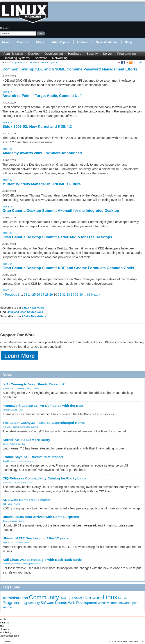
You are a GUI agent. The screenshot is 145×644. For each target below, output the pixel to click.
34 (72, 295)
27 (43, 295)
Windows (104, 603)
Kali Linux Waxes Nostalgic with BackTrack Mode (42, 560)
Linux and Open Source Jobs (25, 312)
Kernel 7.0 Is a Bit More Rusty (26, 440)
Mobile (123, 598)
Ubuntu (36, 388)
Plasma (17, 504)
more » (7, 91)
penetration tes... (36, 564)
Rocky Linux (29, 483)
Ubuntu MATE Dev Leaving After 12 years (36, 538)
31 (60, 295)
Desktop (34, 54)
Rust (23, 444)
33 (68, 295)
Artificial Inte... (8, 388)
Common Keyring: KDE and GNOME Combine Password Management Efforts (70, 69)
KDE (4, 504)
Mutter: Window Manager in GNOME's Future (42, 184)
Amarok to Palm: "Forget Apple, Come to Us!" (42, 96)
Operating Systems (17, 58)
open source (29, 461)
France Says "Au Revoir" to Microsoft (33, 457)
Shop (128, 42)
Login (139, 62)
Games (6, 521)
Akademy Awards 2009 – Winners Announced (42, 153)
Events (77, 598)
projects (6, 542)
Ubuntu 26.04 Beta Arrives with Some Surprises (41, 517)
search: (4, 28)
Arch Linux (7, 427)
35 (77, 295)
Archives (83, 42)
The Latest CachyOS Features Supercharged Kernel (44, 423)
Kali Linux (7, 564)
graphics (14, 521)
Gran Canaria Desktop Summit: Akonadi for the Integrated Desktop (61, 211)
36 (81, 295)
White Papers (60, 42)
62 (89, 295)
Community (44, 597)
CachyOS (17, 427)
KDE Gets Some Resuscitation (27, 500)
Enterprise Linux (9, 483)
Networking (60, 58)
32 (64, 295)
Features (23, 42)
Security (92, 54)
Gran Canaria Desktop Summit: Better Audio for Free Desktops (57, 237)
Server (107, 54)
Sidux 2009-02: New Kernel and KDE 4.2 (37, 127)
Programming (126, 54)
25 (34, 295)
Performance (15, 444)
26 (38, 295)
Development (54, 54)
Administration (13, 54)
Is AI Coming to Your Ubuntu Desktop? (34, 384)
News (6, 42)
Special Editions (107, 42)
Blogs (40, 42)
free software (121, 603)
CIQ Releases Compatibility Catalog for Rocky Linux (44, 478)
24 (30, 295)
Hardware (75, 54)
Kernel (5, 444)
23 (25, 295)
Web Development (82, 603)
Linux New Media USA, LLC (130, 641)
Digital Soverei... (9, 461)
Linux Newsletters (33, 308)
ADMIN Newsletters (34, 316)
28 (47, 295)
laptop (15, 410)
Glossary (8, 641)
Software (41, 58)
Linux (21, 410)
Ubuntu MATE (24, 542)
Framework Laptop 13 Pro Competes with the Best (43, 406)
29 (51, 295)
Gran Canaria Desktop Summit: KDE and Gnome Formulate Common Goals (68, 268)
